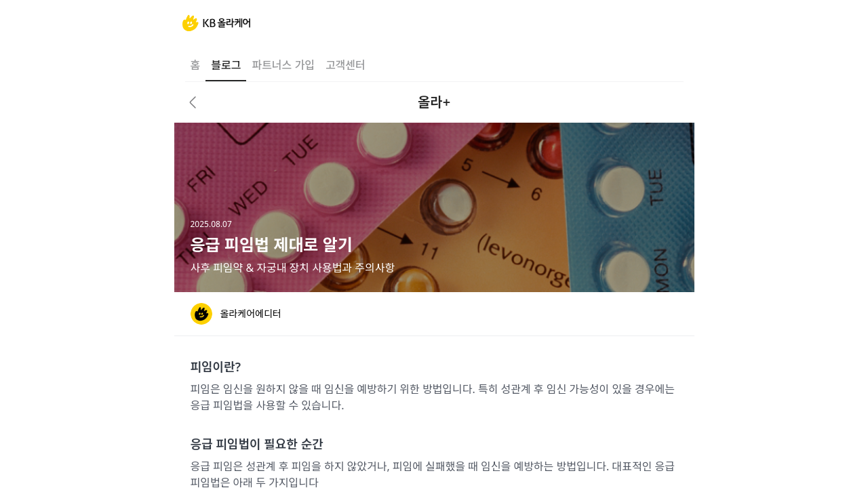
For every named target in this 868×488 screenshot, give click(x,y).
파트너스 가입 (283, 65)
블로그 (226, 65)
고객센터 (346, 65)
